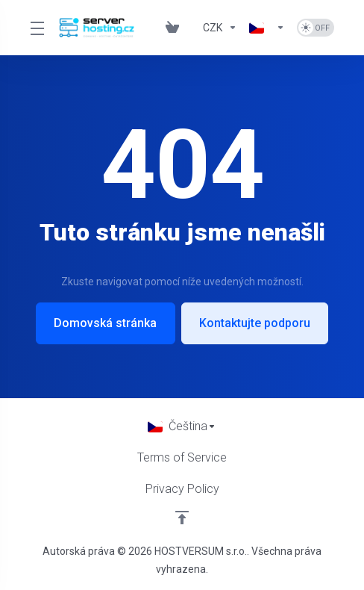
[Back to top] (182, 518)
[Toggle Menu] (35, 28)
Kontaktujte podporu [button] (255, 323)
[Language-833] (267, 28)
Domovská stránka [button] (105, 323)
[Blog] (191, 28)
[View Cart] (172, 28)
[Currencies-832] (220, 28)
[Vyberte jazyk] (182, 426)
